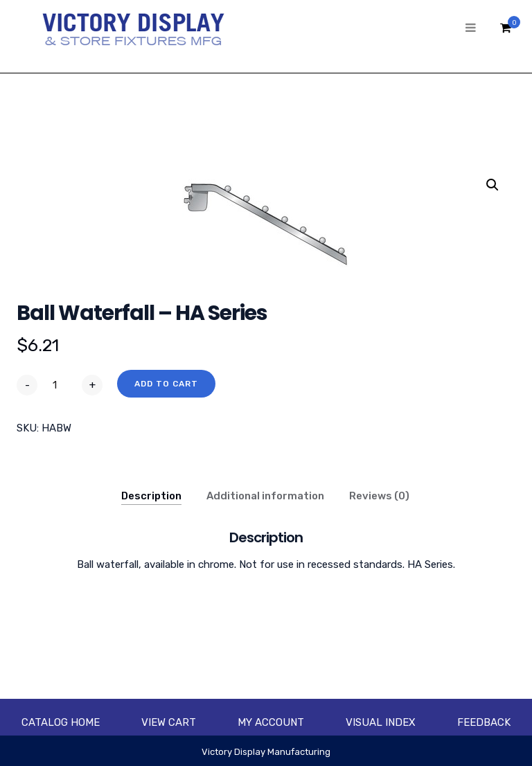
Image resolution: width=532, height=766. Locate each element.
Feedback (484, 722)
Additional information (265, 496)
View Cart (169, 722)
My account (271, 722)
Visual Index (381, 722)
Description (151, 496)
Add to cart (166, 384)
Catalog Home (61, 722)
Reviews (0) (379, 496)
